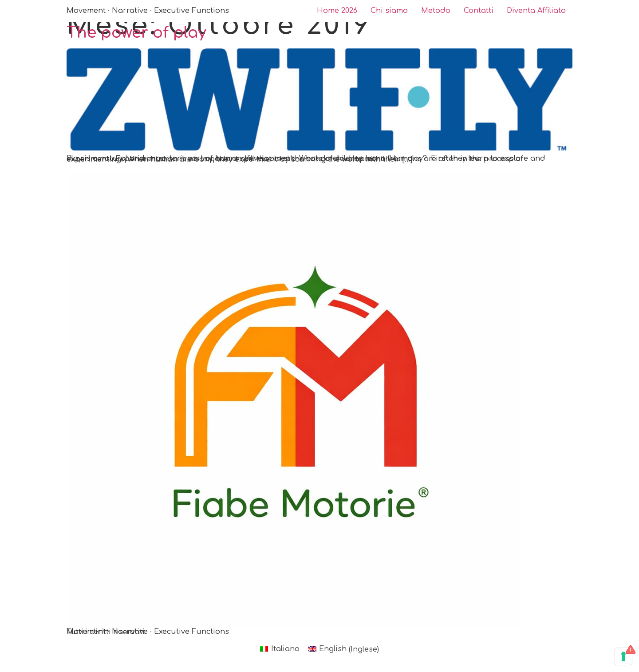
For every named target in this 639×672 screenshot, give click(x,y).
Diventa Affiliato (536, 11)
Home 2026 (337, 11)
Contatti (479, 11)
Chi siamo (389, 11)
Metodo (436, 11)
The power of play (136, 33)
